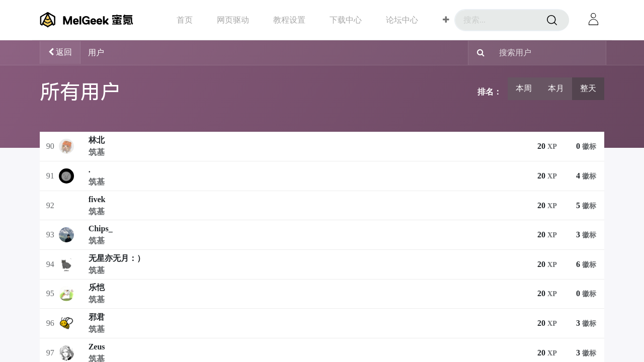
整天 (588, 88)
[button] (446, 20)
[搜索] (552, 20)
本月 (556, 88)
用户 (96, 53)
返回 (60, 52)
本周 (524, 88)
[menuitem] (185, 20)
